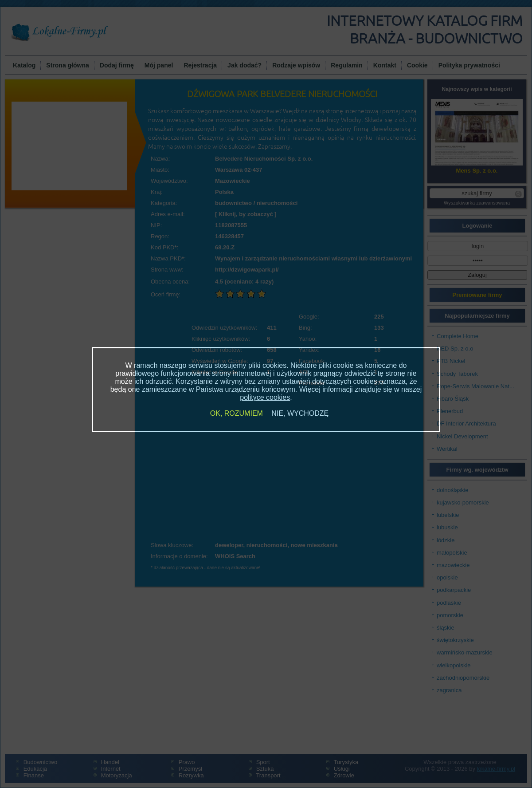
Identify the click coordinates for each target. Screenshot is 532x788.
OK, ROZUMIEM (237, 413)
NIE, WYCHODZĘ (300, 413)
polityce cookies (265, 397)
